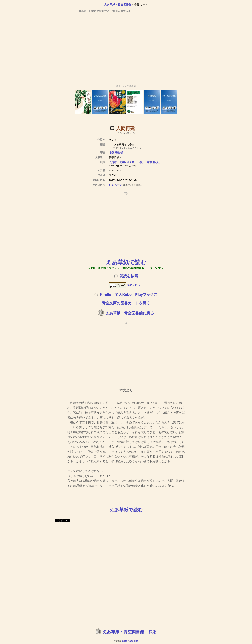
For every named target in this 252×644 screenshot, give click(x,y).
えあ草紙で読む (126, 262)
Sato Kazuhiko (130, 641)
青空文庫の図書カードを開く (126, 303)
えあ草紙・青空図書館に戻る (130, 313)
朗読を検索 (129, 276)
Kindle (105, 295)
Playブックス (146, 295)
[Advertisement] (126, 51)
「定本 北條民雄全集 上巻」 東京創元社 (134, 162)
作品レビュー (126, 285)
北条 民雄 (114, 153)
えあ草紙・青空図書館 (118, 4)
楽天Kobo (123, 295)
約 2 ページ (115, 185)
